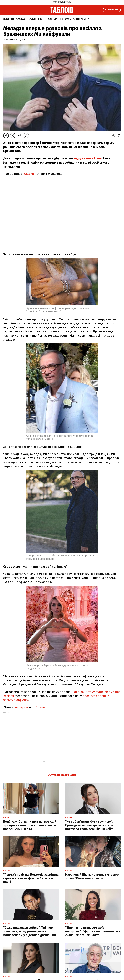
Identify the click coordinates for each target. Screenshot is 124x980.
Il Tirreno (38, 707)
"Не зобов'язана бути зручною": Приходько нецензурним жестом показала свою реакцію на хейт (89, 825)
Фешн (32, 19)
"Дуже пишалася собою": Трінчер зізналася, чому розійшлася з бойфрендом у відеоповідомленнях (30, 931)
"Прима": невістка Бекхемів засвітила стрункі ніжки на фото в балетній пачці (31, 878)
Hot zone (65, 19)
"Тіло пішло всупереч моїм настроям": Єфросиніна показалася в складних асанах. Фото (93, 931)
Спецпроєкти (81, 19)
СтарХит (30, 174)
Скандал (21, 19)
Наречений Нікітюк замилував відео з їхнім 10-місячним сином (92, 876)
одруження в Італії (88, 158)
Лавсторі (52, 19)
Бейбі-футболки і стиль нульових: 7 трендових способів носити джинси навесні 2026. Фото (30, 825)
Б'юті (41, 19)
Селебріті (8, 19)
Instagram (21, 707)
